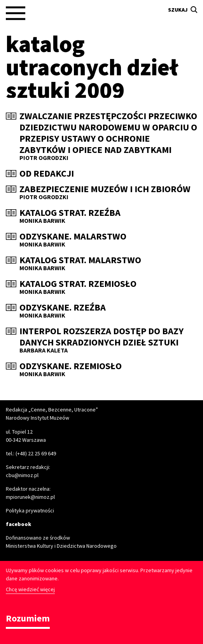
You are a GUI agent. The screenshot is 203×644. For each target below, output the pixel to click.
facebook (18, 524)
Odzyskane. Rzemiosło (71, 366)
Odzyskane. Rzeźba (63, 308)
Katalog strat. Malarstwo (80, 260)
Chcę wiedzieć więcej (30, 589)
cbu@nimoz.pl (22, 475)
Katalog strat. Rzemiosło (78, 284)
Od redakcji (47, 174)
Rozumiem (28, 619)
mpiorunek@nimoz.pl (30, 497)
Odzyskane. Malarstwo (73, 237)
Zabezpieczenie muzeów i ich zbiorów (105, 189)
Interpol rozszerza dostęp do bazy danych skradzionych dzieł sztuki (101, 337)
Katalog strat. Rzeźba (70, 213)
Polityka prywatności (30, 510)
